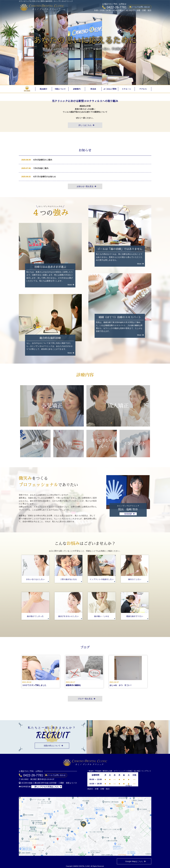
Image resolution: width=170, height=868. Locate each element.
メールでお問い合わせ (141, 7)
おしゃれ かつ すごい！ (121, 685)
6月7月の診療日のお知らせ (45, 177)
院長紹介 (44, 89)
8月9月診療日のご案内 (43, 160)
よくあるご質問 (110, 89)
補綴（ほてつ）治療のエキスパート (120, 317)
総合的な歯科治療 (50, 338)
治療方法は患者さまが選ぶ (50, 267)
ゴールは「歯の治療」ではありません (120, 249)
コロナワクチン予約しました (34, 685)
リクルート (126, 89)
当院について (60, 89)
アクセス (143, 89)
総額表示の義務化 (73, 685)
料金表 (93, 89)
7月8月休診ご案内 (41, 168)
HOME (27, 91)
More (71, 285)
